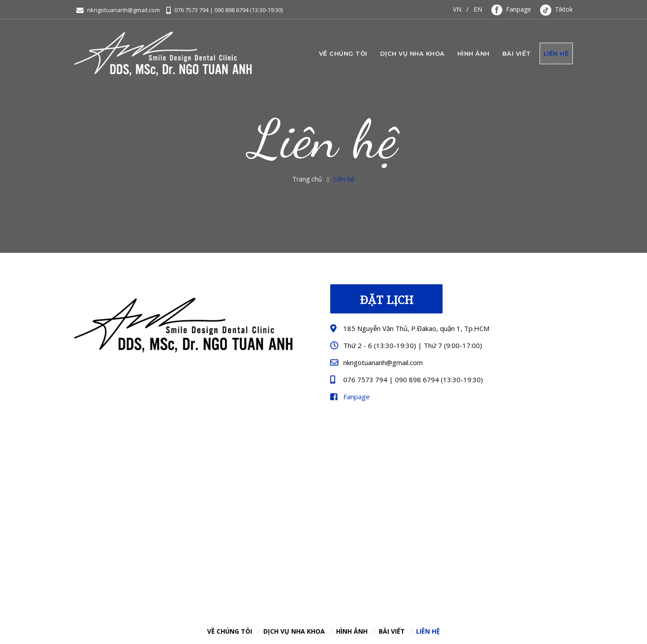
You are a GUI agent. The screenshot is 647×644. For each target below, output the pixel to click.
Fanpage (511, 9)
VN (457, 9)
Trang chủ (307, 179)
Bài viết (517, 53)
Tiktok (556, 9)
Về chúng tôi (343, 53)
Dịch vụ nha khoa (412, 53)
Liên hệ (556, 53)
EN (478, 9)
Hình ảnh (474, 53)
